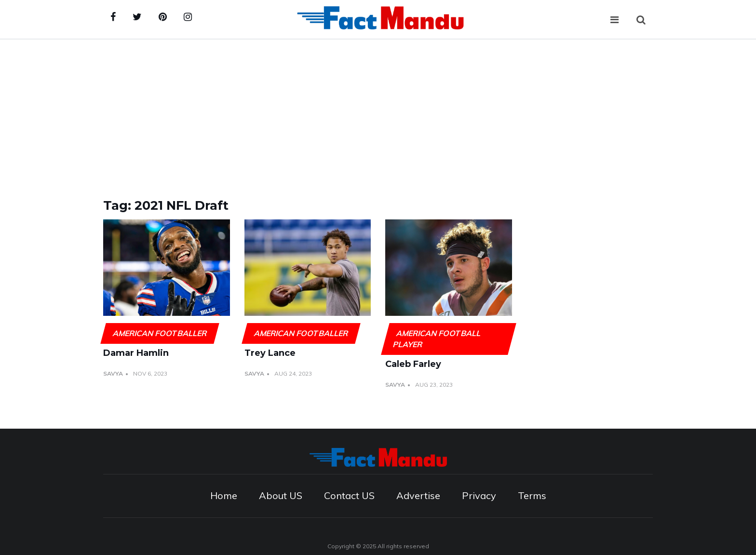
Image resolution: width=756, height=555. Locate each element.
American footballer (160, 333)
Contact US (349, 495)
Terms (532, 495)
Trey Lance (270, 353)
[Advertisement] (378, 112)
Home (224, 495)
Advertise (418, 495)
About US (281, 495)
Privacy (479, 495)
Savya (113, 373)
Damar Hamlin (136, 353)
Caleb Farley (413, 364)
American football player (437, 339)
